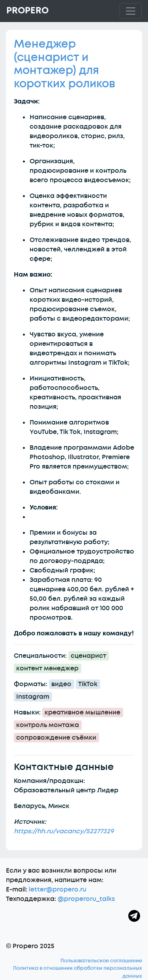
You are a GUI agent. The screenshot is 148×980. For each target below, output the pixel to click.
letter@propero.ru (58, 890)
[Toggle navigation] (131, 11)
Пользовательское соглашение (101, 961)
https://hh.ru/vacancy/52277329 (64, 831)
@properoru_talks (86, 899)
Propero (27, 11)
